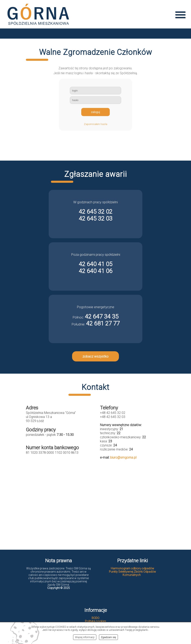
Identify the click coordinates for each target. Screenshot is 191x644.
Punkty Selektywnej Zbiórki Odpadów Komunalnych (132, 573)
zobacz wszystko (95, 356)
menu (180, 15)
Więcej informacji (85, 637)
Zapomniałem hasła (96, 124)
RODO (95, 618)
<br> (95, 504)
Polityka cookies (95, 621)
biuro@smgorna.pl (123, 457)
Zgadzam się (108, 637)
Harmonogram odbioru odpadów (132, 568)
